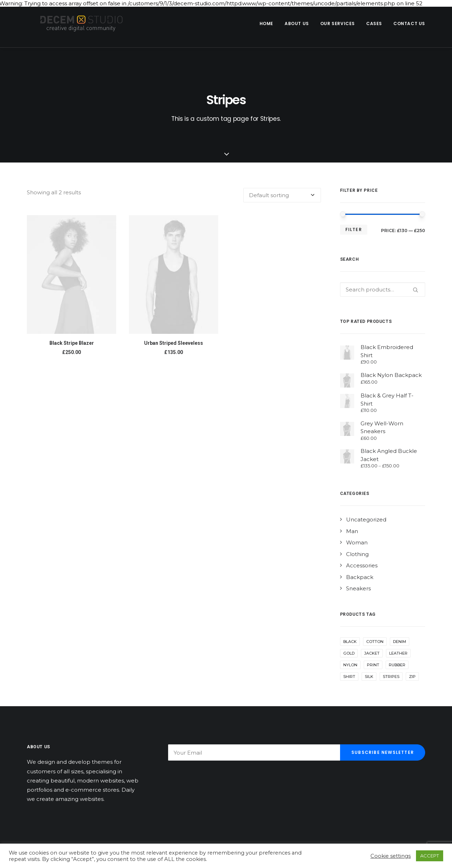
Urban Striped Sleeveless (174, 343)
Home (266, 23)
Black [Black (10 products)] (350, 642)
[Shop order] (282, 195)
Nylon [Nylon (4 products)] (350, 665)
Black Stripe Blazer (72, 343)
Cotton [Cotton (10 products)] (375, 642)
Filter (354, 229)
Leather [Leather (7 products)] (398, 653)
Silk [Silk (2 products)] (369, 677)
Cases (374, 23)
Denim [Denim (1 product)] (400, 642)
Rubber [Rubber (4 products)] (397, 665)
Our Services (338, 23)
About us (297, 23)
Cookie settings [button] (391, 856)
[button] (72, 274)
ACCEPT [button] (430, 856)
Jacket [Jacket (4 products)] (372, 653)
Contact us (409, 23)
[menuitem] (269, 24)
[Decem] (76, 24)
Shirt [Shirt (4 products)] (349, 677)
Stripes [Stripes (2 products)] (391, 677)
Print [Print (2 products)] (373, 665)
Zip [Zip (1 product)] (412, 677)
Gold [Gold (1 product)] (349, 653)
